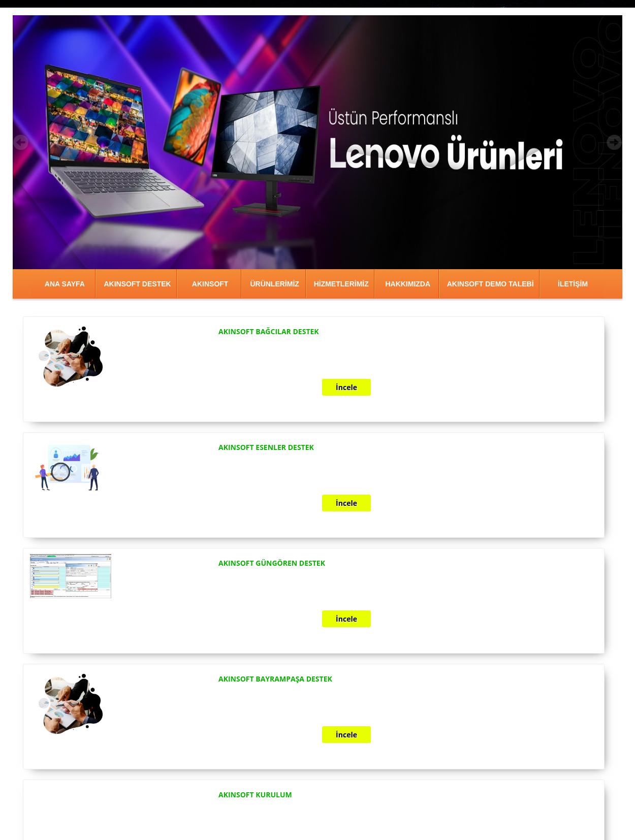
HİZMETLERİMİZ (341, 284)
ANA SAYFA (65, 284)
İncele (346, 387)
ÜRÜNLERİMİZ (274, 284)
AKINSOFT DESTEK (137, 284)
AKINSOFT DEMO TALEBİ (490, 284)
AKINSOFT (210, 284)
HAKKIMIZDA (408, 284)
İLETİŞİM (573, 284)
